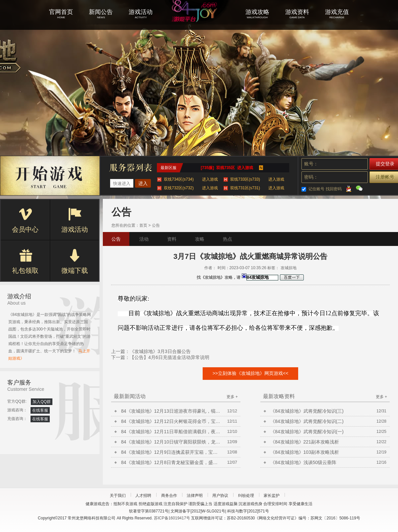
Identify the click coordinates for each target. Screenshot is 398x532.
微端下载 (75, 262)
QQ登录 (349, 188)
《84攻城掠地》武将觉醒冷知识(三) (307, 411)
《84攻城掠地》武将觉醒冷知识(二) (307, 421)
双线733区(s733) (257, 179)
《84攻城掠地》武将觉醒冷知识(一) (307, 432)
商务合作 (169, 496)
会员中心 (25, 220)
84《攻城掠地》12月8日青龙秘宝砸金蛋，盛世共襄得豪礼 (171, 462)
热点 (228, 239)
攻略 (200, 239)
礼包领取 (25, 262)
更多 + (232, 397)
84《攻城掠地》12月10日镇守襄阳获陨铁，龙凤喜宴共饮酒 (171, 442)
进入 (143, 183)
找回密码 (334, 189)
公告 (156, 225)
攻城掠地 (199, 20)
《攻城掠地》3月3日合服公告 (160, 351)
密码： (311, 177)
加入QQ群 (42, 402)
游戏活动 (75, 220)
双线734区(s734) (191, 179)
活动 (144, 239)
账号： (311, 164)
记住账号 (316, 189)
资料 (172, 239)
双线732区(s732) (191, 188)
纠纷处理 (246, 496)
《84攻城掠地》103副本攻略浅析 (305, 452)
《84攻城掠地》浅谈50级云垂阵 (303, 462)
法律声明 (195, 496)
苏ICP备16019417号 (172, 518)
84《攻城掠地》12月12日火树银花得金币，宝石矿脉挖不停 (171, 421)
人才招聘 (143, 496)
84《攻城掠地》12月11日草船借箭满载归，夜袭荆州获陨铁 (171, 432)
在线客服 (40, 410)
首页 (143, 225)
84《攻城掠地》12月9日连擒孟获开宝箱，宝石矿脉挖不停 (171, 452)
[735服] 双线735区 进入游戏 (227, 168)
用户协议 (220, 496)
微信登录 (359, 188)
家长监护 (272, 496)
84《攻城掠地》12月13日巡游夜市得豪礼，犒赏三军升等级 (171, 411)
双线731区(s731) (257, 188)
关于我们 (118, 496)
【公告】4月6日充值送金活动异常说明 (169, 357)
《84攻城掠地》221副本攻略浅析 (305, 442)
